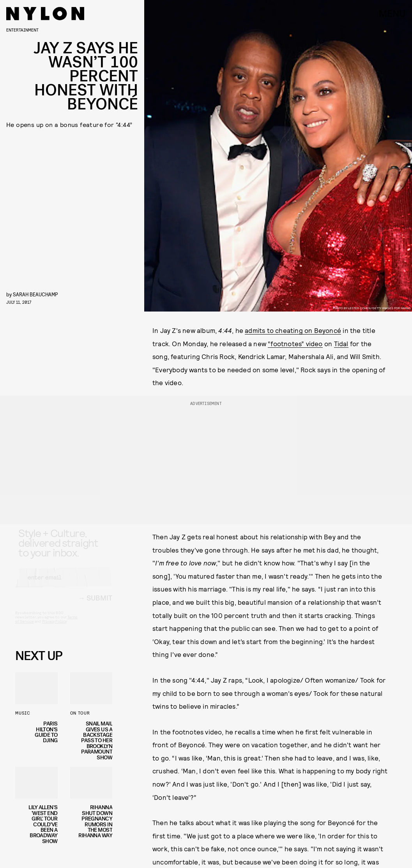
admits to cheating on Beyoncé (293, 330)
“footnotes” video (295, 343)
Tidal (341, 343)
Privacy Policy (54, 628)
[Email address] (64, 584)
